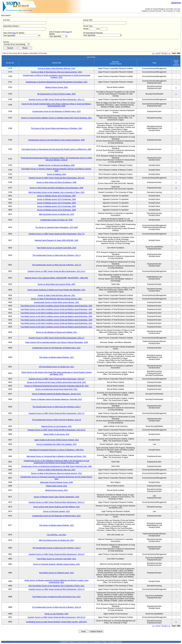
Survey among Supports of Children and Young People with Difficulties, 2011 (56, 290)
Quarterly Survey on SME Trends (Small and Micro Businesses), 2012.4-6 (56, 379)
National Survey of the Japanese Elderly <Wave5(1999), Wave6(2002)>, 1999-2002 (56, 278)
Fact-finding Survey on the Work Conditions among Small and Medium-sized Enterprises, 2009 (56, 320)
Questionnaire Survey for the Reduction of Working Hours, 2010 (56, 111)
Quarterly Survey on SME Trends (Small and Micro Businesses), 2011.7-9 (56, 234)
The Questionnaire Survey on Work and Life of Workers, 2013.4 (56, 548)
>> (169, 53)
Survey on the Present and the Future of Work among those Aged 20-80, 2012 (56, 382)
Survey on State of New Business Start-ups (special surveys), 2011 (56, 299)
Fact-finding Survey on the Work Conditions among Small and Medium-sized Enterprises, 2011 (56, 327)
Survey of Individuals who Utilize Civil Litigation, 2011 (56, 444)
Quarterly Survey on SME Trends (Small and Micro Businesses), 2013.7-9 (56, 589)
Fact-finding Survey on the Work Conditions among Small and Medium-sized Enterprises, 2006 (56, 309)
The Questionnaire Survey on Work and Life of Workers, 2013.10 (56, 607)
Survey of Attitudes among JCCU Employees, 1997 (56, 196)
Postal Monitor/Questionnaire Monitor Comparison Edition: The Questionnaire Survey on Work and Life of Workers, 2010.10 (56, 159)
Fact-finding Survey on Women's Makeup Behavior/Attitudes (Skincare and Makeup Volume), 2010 (56, 170)
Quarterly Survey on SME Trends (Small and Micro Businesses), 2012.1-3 (56, 338)
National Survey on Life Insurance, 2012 (56, 426)
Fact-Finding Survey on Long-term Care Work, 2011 (56, 559)
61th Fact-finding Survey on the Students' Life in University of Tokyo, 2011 (56, 586)
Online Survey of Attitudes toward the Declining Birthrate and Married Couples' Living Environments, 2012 (56, 581)
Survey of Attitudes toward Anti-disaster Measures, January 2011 (56, 394)
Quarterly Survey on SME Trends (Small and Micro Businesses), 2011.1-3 (56, 99)
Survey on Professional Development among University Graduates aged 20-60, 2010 (56, 386)
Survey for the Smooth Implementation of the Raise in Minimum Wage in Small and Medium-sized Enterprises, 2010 (56, 105)
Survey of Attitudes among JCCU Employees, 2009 (56, 210)
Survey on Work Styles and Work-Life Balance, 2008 (56, 182)
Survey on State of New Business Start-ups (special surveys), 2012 (56, 473)
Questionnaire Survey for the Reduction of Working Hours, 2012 (56, 516)
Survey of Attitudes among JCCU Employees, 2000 (56, 199)
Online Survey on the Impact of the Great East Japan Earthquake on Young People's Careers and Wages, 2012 (56, 373)
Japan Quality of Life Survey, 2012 (56, 434)
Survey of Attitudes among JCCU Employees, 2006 (56, 206)
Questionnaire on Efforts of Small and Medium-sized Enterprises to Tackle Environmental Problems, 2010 (56, 76)
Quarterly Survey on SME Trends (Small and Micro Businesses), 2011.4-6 (56, 178)
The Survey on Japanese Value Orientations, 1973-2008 (56, 227)
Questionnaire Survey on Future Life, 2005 (56, 220)
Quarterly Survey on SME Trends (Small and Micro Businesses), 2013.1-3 (56, 502)
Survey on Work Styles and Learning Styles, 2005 (56, 284)
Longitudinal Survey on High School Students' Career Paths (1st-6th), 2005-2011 (56, 622)
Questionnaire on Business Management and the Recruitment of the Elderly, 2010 (56, 82)
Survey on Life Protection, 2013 (56, 614)
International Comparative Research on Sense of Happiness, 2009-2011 (56, 450)
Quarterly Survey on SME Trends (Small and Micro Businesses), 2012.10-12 (56, 430)
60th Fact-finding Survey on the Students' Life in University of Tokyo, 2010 (56, 192)
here (14, 33)
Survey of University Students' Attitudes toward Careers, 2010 (56, 564)
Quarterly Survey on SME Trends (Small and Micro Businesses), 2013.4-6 (56, 554)
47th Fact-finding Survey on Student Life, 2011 (56, 367)
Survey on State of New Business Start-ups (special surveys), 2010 (56, 72)
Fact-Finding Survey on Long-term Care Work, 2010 (56, 248)
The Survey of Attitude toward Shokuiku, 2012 (56, 525)
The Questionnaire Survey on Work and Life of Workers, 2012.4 (56, 407)
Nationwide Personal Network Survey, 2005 (56, 482)
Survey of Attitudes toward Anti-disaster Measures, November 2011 (56, 399)
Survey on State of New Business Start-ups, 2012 (56, 470)
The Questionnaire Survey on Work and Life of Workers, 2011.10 (56, 265)
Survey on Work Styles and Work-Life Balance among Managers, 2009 (56, 188)
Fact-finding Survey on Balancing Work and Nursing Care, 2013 (56, 597)
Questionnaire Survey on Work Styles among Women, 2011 (56, 302)
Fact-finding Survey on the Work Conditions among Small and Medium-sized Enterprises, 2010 (56, 323)
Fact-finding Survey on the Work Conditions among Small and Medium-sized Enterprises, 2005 (56, 306)
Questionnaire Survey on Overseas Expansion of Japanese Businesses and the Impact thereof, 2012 (56, 478)
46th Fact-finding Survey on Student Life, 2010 (56, 214)
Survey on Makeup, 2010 (56, 174)
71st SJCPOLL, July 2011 (56, 535)
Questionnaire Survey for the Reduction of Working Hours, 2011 (56, 348)
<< (153, 53)
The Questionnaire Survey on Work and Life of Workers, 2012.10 (56, 420)
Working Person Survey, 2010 (56, 87)
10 (166, 53)
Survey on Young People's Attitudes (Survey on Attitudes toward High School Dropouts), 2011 (56, 118)
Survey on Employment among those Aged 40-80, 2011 (56, 389)
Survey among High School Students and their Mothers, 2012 (56, 507)
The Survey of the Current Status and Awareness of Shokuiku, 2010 (56, 128)
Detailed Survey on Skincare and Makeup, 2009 (56, 165)
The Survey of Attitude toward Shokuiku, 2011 (56, 357)
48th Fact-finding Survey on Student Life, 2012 (56, 540)
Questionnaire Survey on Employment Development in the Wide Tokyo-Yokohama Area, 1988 (56, 466)
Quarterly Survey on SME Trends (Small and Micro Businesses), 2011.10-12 (56, 271)
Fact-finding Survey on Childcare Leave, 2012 (56, 573)
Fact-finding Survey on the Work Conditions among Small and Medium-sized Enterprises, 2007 (56, 313)
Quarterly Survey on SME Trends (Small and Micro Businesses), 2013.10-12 (56, 617)
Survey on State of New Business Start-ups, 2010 (56, 68)
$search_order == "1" (17, 44)
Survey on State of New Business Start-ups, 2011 (56, 295)
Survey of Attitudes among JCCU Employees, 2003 (56, 203)
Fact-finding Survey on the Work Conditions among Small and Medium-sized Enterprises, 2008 (56, 316)
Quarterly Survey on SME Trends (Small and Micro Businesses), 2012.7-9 (56, 413)
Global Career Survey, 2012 (56, 486)
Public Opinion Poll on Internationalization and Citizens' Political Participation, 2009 (56, 342)
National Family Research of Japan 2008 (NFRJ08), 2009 (56, 240)
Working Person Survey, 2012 (56, 490)
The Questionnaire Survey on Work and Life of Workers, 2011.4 (56, 255)
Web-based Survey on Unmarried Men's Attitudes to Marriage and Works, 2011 (56, 456)
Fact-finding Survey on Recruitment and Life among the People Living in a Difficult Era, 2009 (56, 149)
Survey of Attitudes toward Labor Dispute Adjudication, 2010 (56, 497)
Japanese (176, 3)
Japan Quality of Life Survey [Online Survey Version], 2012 (56, 440)
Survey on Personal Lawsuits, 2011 (56, 511)
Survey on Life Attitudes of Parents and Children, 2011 (56, 332)
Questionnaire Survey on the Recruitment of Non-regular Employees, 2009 (56, 140)
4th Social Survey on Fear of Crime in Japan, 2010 (56, 94)
